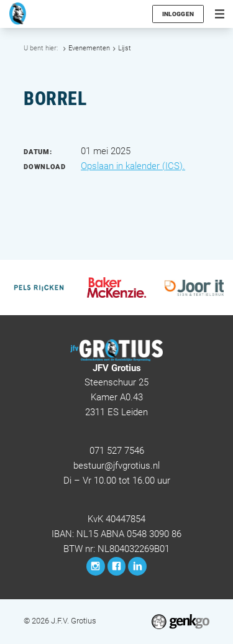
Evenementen (89, 48)
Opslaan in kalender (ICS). (133, 166)
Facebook (117, 566)
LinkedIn (137, 566)
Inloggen (178, 14)
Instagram (96, 566)
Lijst (125, 48)
